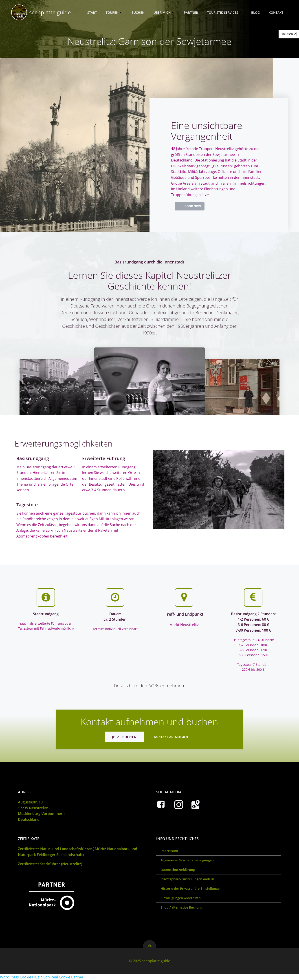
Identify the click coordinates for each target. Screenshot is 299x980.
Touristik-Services (225, 12)
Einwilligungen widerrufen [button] (181, 898)
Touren (114, 12)
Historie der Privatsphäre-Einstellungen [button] (191, 888)
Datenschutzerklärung (178, 870)
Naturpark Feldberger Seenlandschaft (50, 855)
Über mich (164, 12)
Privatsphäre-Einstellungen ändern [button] (187, 879)
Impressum (169, 851)
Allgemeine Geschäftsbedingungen (187, 860)
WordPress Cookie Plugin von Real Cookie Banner (42, 977)
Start (92, 12)
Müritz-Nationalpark (112, 849)
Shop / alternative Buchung (182, 907)
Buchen (138, 12)
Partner (191, 12)
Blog (255, 12)
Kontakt (276, 12)
